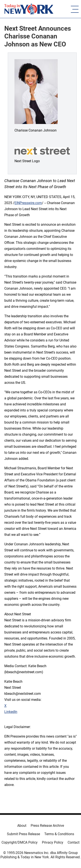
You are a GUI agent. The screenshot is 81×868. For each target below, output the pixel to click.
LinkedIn (11, 712)
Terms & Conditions (59, 834)
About (22, 826)
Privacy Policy (53, 842)
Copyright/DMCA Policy (20, 842)
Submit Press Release (23, 834)
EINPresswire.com (28, 203)
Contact (74, 842)
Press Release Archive (47, 826)
